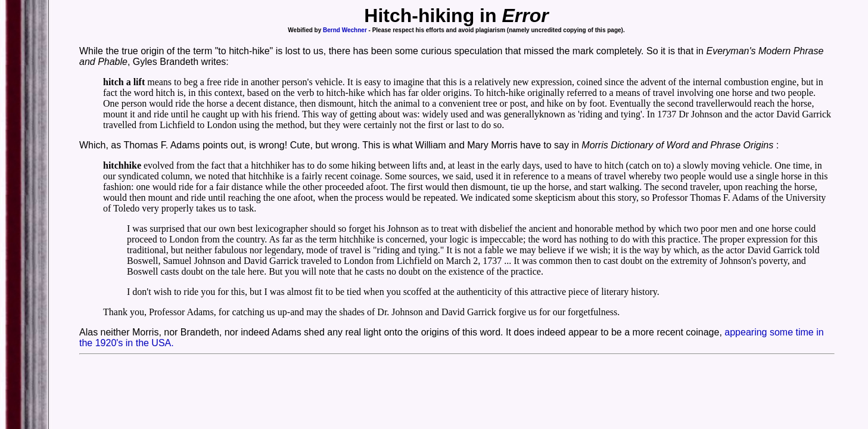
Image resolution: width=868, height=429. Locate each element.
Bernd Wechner (345, 30)
